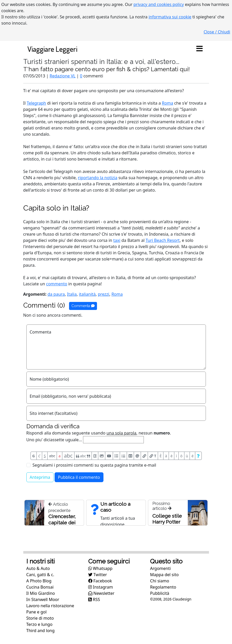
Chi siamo (160, 581)
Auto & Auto (38, 568)
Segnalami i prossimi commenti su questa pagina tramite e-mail (94, 465)
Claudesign (182, 599)
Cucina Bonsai (40, 587)
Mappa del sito (164, 575)
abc (52, 456)
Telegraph (36, 103)
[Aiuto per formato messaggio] (198, 456)
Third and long (41, 631)
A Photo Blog (39, 581)
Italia (72, 294)
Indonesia (159, 234)
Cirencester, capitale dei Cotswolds (62, 523)
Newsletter (101, 593)
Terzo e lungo (39, 624)
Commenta (83, 306)
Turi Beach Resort (163, 240)
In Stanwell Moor (43, 599)
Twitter (98, 575)
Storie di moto (40, 618)
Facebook (100, 581)
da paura (56, 294)
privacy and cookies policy (159, 4)
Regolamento (163, 587)
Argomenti (160, 568)
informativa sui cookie (170, 17)
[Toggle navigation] (200, 49)
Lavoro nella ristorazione (50, 606)
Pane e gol (37, 612)
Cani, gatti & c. (40, 575)
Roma (168, 103)
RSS (94, 599)
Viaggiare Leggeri (52, 49)
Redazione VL (63, 76)
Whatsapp (100, 568)
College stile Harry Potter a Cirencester (168, 522)
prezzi (103, 294)
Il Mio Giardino (41, 593)
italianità (87, 294)
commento (57, 284)
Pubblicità (160, 593)
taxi (117, 240)
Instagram (101, 587)
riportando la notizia (98, 178)
